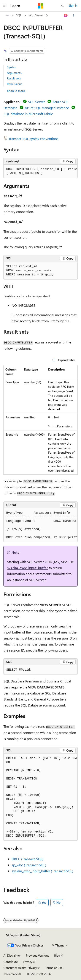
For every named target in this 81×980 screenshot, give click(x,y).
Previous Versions (37, 955)
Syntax (11, 67)
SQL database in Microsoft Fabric (28, 114)
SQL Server (36, 15)
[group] (40, 171)
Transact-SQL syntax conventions (33, 139)
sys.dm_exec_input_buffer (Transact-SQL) (42, 871)
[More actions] (74, 15)
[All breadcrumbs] (7, 15)
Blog (57, 955)
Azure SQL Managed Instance (47, 108)
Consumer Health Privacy (20, 968)
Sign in (73, 5)
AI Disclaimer (12, 955)
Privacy (28, 962)
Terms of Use (54, 968)
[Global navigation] (4, 6)
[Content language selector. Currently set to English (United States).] (23, 935)
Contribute (11, 962)
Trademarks (11, 974)
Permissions (15, 84)
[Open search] (62, 6)
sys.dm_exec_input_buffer (28, 568)
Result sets (14, 78)
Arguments (14, 73)
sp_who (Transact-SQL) (29, 865)
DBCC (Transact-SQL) (28, 859)
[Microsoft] (41, 6)
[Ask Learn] (66, 15)
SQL (19, 15)
